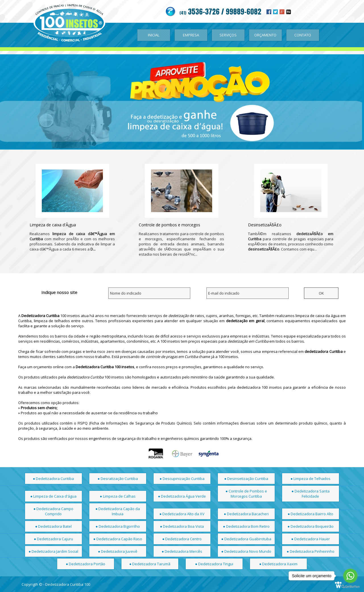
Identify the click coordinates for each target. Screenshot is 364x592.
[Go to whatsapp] (350, 576)
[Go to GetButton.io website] (350, 586)
